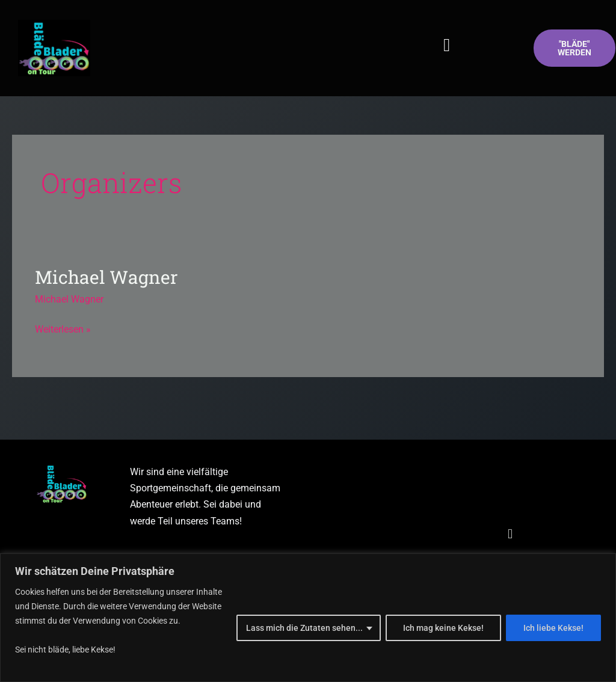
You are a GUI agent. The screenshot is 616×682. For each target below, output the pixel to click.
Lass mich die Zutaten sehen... (304, 628)
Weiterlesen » (63, 328)
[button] (447, 45)
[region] (308, 618)
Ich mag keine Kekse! (443, 628)
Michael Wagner (106, 277)
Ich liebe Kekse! (553, 628)
